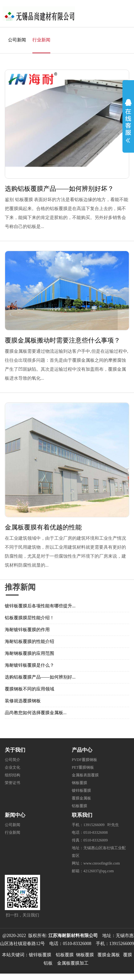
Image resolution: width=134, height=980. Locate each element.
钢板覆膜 (80, 783)
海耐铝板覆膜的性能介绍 (29, 642)
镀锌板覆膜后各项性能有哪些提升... (40, 606)
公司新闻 (17, 40)
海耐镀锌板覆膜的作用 (27, 630)
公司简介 (13, 760)
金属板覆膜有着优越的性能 (43, 527)
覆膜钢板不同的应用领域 (29, 689)
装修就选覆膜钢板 (23, 701)
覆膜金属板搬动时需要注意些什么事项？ (63, 340)
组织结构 (13, 775)
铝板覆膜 (80, 806)
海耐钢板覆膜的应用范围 (29, 653)
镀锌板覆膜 (81, 790)
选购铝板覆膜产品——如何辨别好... (40, 677)
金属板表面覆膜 (85, 775)
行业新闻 (41, 40)
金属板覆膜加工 (73, 963)
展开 (128, 119)
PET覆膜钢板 (83, 767)
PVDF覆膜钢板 (84, 760)
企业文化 (13, 767)
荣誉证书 (13, 783)
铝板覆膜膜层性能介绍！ (29, 618)
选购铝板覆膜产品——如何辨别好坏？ (59, 189)
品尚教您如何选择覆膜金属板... (36, 713)
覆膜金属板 (81, 798)
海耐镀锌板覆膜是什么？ (29, 665)
